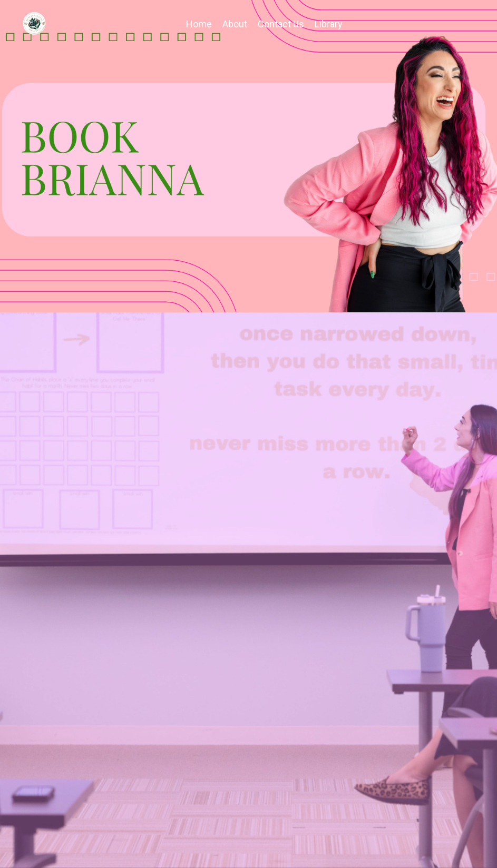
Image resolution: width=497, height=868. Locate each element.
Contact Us (281, 24)
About (235, 24)
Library (329, 24)
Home (199, 24)
